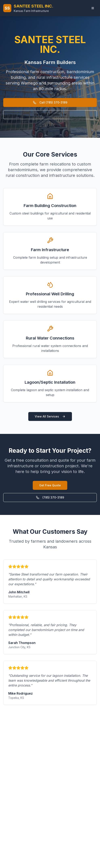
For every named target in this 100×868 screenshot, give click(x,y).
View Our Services (50, 115)
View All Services (50, 416)
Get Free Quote (50, 485)
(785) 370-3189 (50, 497)
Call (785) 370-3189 (50, 102)
